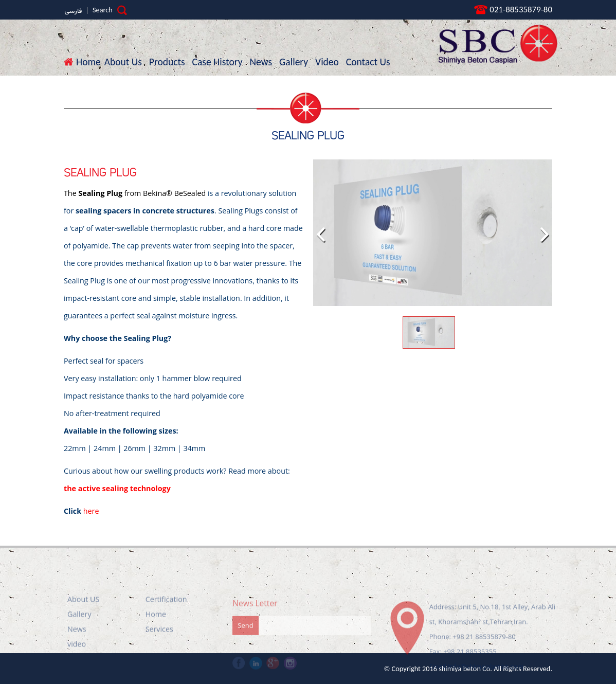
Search (110, 10)
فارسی (73, 11)
